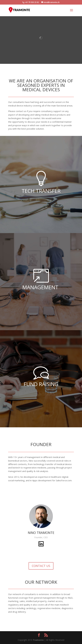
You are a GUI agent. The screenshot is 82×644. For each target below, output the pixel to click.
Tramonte (38, 640)
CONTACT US (41, 566)
